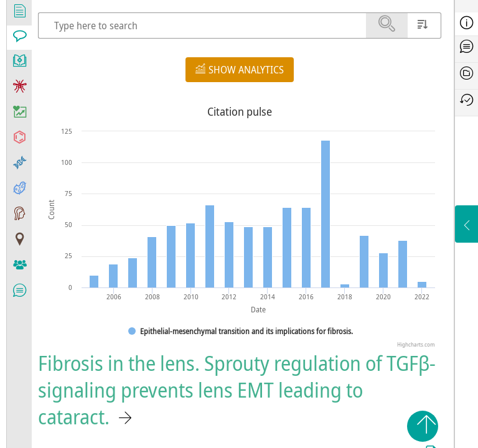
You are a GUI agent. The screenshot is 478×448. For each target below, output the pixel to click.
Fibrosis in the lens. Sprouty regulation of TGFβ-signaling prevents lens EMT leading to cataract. (237, 390)
